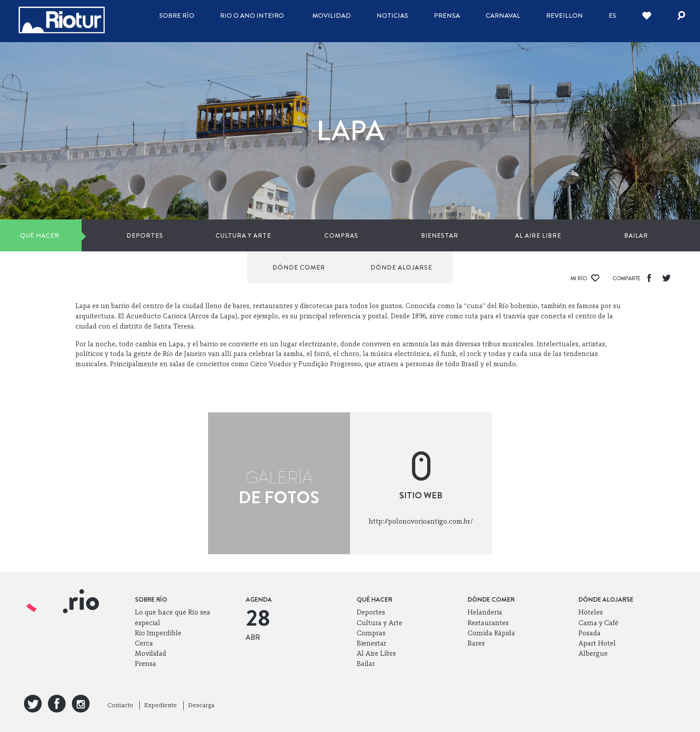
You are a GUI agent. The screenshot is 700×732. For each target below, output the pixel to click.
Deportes (104, 235)
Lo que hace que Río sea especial (173, 617)
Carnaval (503, 16)
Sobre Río (177, 16)
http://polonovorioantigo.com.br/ (421, 521)
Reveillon (564, 16)
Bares (476, 643)
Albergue (593, 653)
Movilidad (332, 16)
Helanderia (485, 612)
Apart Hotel (597, 643)
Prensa (447, 16)
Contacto (120, 705)
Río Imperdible (158, 633)
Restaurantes (488, 623)
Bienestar (311, 235)
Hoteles (591, 612)
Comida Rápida (491, 633)
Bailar (449, 235)
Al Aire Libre (380, 235)
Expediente (161, 705)
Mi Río (585, 278)
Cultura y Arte (173, 235)
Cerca (144, 643)
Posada (590, 633)
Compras (242, 235)
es (612, 16)
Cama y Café (598, 623)
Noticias (392, 16)
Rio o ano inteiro (252, 16)
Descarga (201, 705)
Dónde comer (547, 235)
